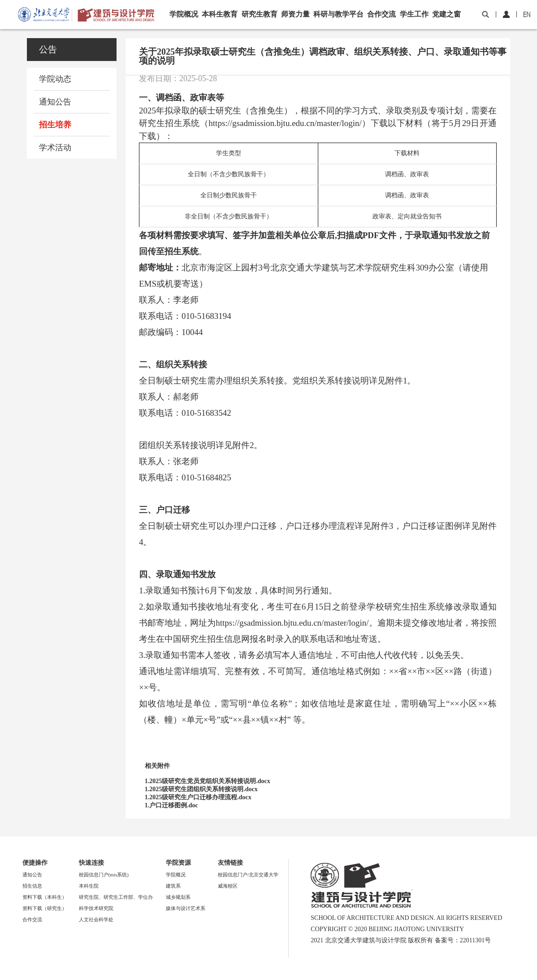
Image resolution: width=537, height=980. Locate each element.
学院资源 (178, 863)
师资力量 (295, 14)
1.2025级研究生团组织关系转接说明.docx (201, 789)
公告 (48, 49)
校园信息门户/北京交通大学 (248, 875)
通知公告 (55, 102)
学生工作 (414, 14)
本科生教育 (220, 14)
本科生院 (89, 886)
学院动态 (55, 79)
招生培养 (55, 125)
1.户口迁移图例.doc (171, 805)
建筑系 (173, 886)
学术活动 (55, 148)
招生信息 (32, 886)
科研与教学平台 (338, 14)
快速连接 (91, 863)
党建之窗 (446, 14)
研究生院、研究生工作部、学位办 (116, 897)
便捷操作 (35, 863)
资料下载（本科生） (45, 897)
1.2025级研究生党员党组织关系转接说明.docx (208, 781)
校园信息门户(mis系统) (104, 875)
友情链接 (230, 863)
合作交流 (381, 14)
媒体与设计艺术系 (186, 908)
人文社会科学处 (96, 919)
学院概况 (184, 14)
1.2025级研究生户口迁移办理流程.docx (198, 797)
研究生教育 (260, 14)
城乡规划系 (178, 897)
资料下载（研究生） (45, 908)
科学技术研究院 (96, 908)
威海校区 (228, 886)
